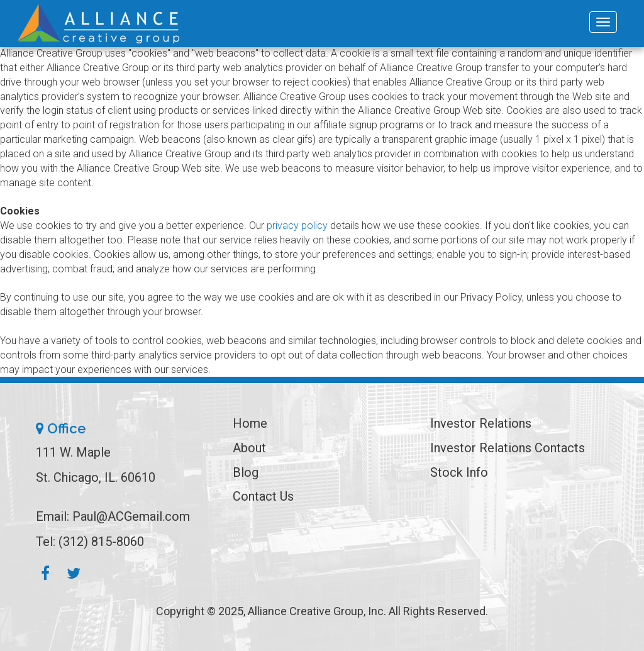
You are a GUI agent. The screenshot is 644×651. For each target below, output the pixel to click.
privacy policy (297, 225)
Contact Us (263, 496)
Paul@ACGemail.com (131, 516)
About (249, 448)
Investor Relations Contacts (508, 448)
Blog (246, 472)
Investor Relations (481, 423)
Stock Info (459, 472)
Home (250, 423)
